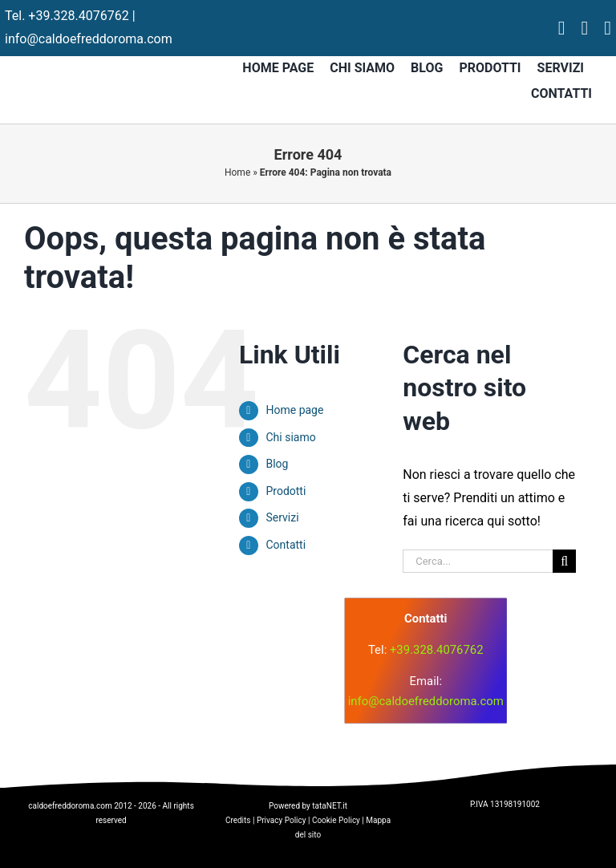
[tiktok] (608, 28)
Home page (294, 410)
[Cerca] (564, 561)
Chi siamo (290, 437)
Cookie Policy (336, 820)
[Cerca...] (478, 561)
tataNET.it (330, 806)
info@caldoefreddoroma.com (89, 39)
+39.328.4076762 (78, 16)
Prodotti (286, 491)
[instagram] (584, 28)
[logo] (210, 643)
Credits (238, 820)
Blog (277, 464)
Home (237, 172)
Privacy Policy (282, 820)
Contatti (286, 545)
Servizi (282, 517)
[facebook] (562, 28)
